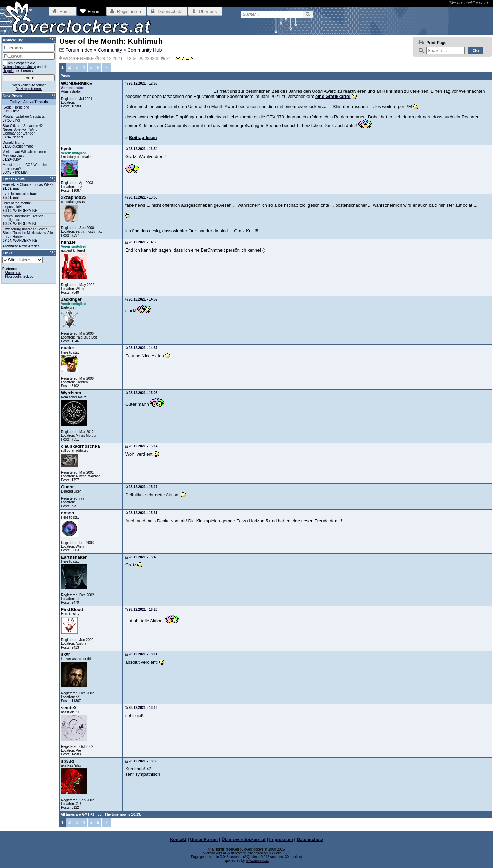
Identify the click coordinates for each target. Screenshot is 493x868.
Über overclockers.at (244, 839)
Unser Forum (204, 839)
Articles (34, 246)
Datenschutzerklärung (19, 67)
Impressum (281, 839)
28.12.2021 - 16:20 (141, 609)
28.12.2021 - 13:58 (141, 197)
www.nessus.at (257, 861)
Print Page (436, 43)
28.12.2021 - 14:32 (141, 299)
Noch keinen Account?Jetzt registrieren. (29, 87)
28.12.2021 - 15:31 (141, 513)
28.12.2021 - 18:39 (141, 761)
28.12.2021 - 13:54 (141, 149)
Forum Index (79, 50)
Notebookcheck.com (21, 276)
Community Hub (144, 50)
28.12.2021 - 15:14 (141, 446)
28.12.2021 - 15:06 (141, 393)
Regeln (8, 71)
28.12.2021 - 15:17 (141, 487)
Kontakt (178, 839)
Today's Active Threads (29, 102)
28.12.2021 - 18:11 (141, 654)
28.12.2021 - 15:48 (141, 557)
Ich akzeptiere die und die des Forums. (26, 67)
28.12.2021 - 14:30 (141, 242)
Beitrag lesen (143, 137)
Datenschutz (310, 839)
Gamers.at (13, 273)
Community (110, 50)
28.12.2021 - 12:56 (141, 83)
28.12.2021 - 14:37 (141, 348)
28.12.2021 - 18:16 (141, 708)
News (23, 246)
